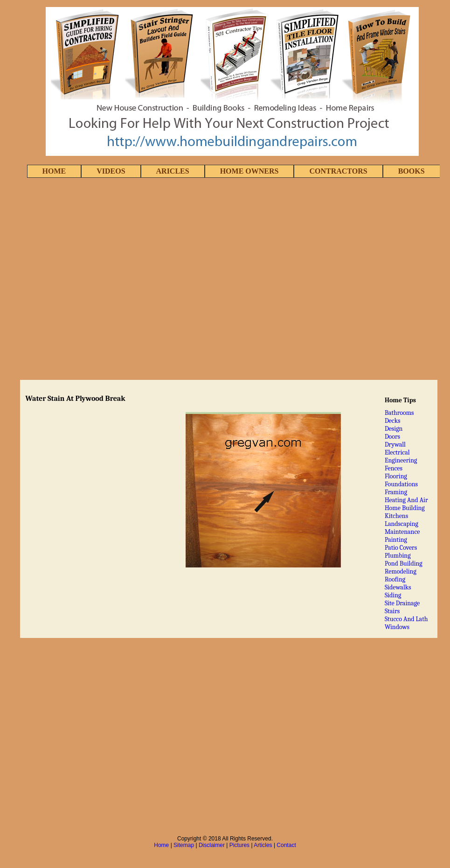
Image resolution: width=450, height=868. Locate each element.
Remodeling (401, 571)
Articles (263, 845)
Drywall (395, 444)
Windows (397, 627)
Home (161, 845)
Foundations (401, 484)
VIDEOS (111, 171)
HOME (54, 171)
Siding (393, 595)
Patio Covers (401, 548)
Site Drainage (402, 603)
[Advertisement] (105, 280)
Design (394, 429)
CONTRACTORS (338, 171)
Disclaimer (212, 845)
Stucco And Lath (406, 619)
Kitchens (396, 516)
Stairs (392, 611)
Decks (393, 421)
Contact (286, 845)
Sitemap (184, 845)
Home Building (405, 508)
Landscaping (402, 524)
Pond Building (404, 563)
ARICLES (173, 171)
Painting (396, 540)
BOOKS (412, 171)
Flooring (396, 476)
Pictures (239, 845)
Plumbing (398, 556)
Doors (392, 437)
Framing (396, 492)
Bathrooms (399, 413)
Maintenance (402, 532)
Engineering (401, 460)
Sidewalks (398, 587)
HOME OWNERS (249, 171)
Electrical (397, 452)
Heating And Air (406, 500)
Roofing (395, 579)
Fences (394, 468)
